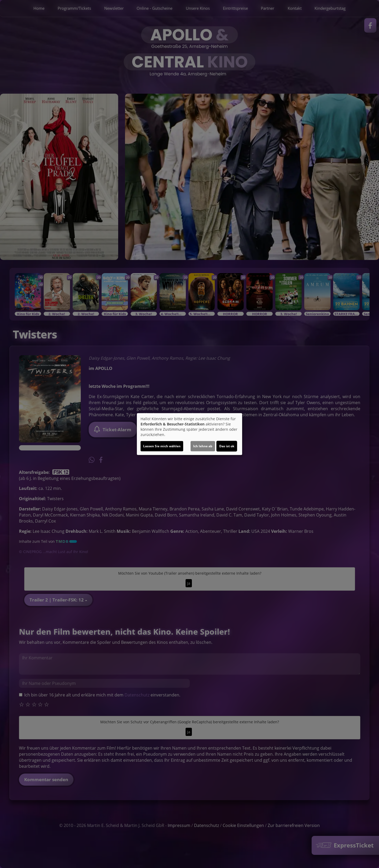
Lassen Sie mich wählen (162, 446)
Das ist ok (227, 446)
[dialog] (189, 434)
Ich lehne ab (203, 446)
